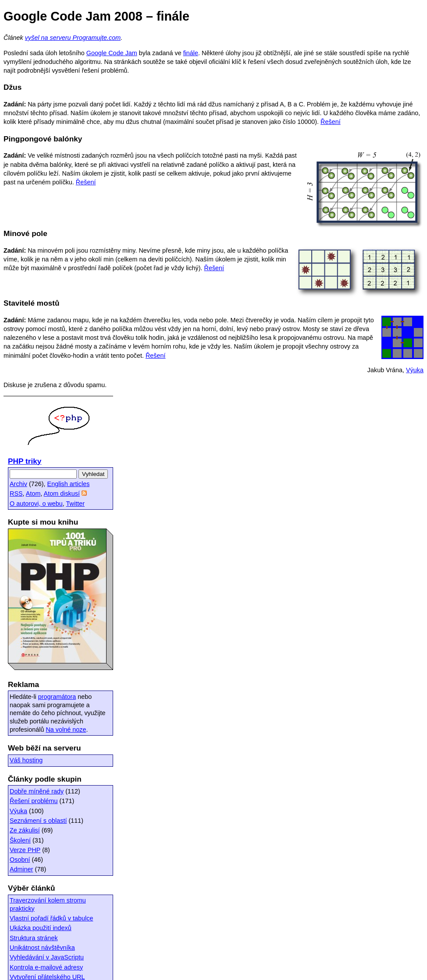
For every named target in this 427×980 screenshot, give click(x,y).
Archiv (18, 484)
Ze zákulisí (25, 830)
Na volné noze (66, 730)
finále (191, 53)
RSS (16, 494)
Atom (33, 494)
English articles (69, 484)
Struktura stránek (34, 938)
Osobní (20, 860)
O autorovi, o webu (36, 504)
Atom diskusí (62, 494)
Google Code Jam (112, 53)
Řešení (331, 122)
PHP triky (25, 461)
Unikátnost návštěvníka (42, 948)
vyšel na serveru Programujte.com (73, 38)
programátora (57, 697)
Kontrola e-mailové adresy (46, 967)
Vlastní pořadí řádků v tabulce (51, 918)
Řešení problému (34, 801)
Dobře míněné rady (37, 791)
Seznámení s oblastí (38, 821)
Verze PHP (25, 850)
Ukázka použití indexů (41, 928)
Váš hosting (26, 760)
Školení (20, 840)
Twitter (75, 504)
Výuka (415, 370)
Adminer (21, 869)
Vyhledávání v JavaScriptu (47, 957)
